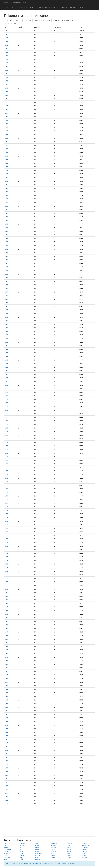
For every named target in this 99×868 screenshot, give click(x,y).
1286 (6, 242)
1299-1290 (18, 20)
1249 (6, 804)
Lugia (37, 851)
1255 (6, 782)
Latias (84, 849)
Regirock (85, 855)
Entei (68, 846)
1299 (6, 59)
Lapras (53, 849)
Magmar (69, 851)
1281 (6, 349)
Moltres (53, 853)
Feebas (6, 847)
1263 (6, 696)
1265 (6, 668)
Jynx (21, 849)
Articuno (38, 844)
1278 (6, 410)
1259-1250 (56, 20)
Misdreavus (39, 853)
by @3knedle (11, 7)
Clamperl (69, 844)
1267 (6, 632)
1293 (6, 124)
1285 (6, 263)
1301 (6, 52)
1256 (6, 779)
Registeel (7, 857)
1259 (6, 754)
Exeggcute (85, 846)
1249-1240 (65, 20)
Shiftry (37, 857)
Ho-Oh (69, 847)
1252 (6, 797)
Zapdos (38, 859)
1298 (6, 74)
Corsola (84, 844)
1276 (6, 449)
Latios (6, 851)
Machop (85, 851)
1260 (6, 739)
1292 (6, 142)
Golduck (53, 847)
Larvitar (69, 849)
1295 (6, 102)
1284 (6, 285)
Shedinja (22, 857)
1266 (6, 650)
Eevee (37, 846)
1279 (6, 389)
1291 (6, 156)
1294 (6, 109)
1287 (6, 228)
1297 (6, 77)
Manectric (7, 853)
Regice (69, 855)
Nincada (69, 853)
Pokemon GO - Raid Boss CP (27, 7)
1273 (6, 514)
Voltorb (6, 859)
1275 (6, 471)
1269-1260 (46, 20)
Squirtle (69, 857)
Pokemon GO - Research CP (15, 3)
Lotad (21, 851)
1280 (6, 371)
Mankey (22, 853)
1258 (6, 761)
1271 (6, 553)
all (72, 20)
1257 (6, 768)
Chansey (85, 847)
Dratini (22, 846)
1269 (6, 593)
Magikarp (54, 851)
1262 (6, 718)
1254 (6, 789)
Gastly (22, 847)
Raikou (53, 855)
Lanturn (38, 849)
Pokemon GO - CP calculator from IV (72, 7)
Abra (6, 844)
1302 (6, 41)
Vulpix (22, 859)
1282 (6, 324)
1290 (6, 174)
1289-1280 (28, 20)
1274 (6, 492)
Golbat (37, 847)
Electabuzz (54, 846)
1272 (6, 539)
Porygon (38, 855)
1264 (6, 682)
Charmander (8, 849)
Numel (84, 853)
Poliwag (22, 855)
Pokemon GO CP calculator (39, 864)
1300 (6, 56)
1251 (6, 800)
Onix (5, 855)
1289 (6, 188)
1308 (6, 31)
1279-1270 (37, 20)
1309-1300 (9, 20)
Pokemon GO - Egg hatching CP (48, 7)
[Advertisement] (49, 821)
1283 (6, 306)
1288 (6, 206)
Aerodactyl (23, 844)
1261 (6, 729)
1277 (6, 432)
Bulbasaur (54, 844)
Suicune (85, 857)
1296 (6, 84)
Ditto (5, 846)
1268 (6, 611)
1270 (6, 575)
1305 (6, 34)
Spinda (53, 857)
